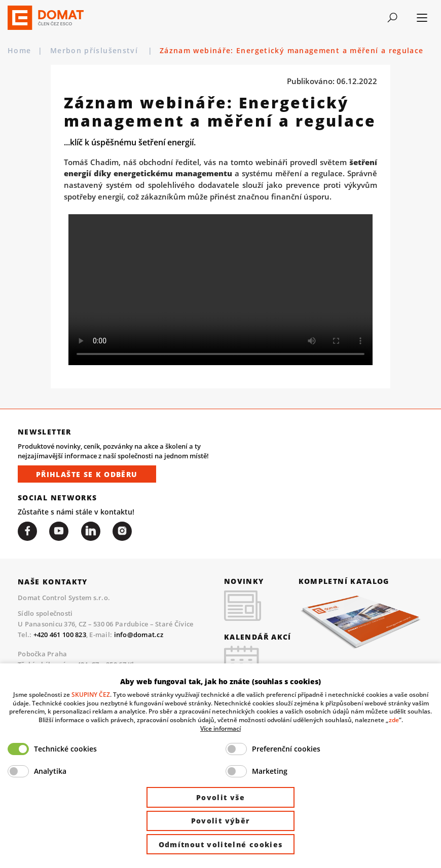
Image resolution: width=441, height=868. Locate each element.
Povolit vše (220, 797)
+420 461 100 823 (60, 635)
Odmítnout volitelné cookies (221, 844)
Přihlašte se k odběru (87, 474)
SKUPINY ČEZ (91, 694)
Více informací (220, 728)
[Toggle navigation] (392, 18)
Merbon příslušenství (96, 50)
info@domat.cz (139, 635)
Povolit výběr (221, 821)
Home (19, 50)
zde (394, 720)
